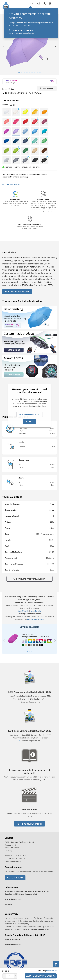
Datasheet (46, 88)
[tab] (19, 73)
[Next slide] (55, 46)
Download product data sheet (29, 579)
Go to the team (15, 878)
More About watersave (17, 292)
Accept (29, 421)
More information (29, 414)
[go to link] (29, 803)
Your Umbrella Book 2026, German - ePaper (30, 738)
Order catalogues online (30, 702)
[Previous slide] (4, 641)
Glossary (8, 904)
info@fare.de (23, 611)
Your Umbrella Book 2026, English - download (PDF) (30, 696)
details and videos (11, 185)
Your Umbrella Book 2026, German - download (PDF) (30, 735)
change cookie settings (39, 929)
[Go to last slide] (4, 46)
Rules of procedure (12, 939)
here (46, 777)
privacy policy (23, 924)
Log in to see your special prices (21, 33)
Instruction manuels (13, 899)
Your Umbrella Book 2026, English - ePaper (30, 699)
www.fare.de (36, 611)
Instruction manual (13, 945)
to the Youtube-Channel (29, 824)
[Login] (44, 4)
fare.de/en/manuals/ (36, 619)
